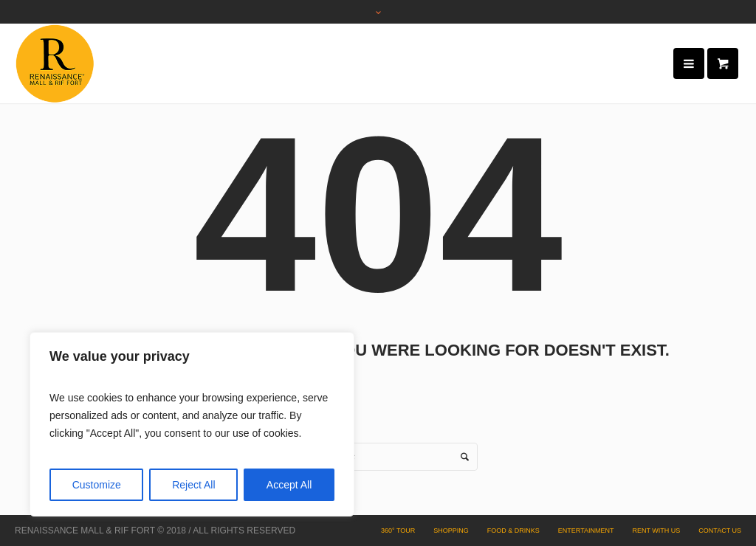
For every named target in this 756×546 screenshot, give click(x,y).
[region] (192, 424)
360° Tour (398, 531)
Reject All (193, 485)
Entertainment (586, 531)
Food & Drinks (513, 531)
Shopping (451, 531)
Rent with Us (656, 531)
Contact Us (720, 531)
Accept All (289, 485)
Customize (97, 485)
